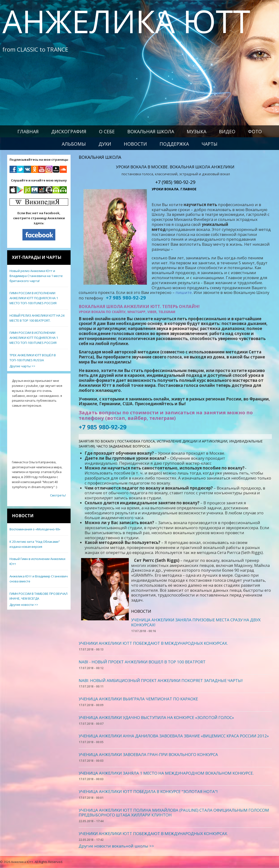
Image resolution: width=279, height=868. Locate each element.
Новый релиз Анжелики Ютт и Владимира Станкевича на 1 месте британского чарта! (36, 276)
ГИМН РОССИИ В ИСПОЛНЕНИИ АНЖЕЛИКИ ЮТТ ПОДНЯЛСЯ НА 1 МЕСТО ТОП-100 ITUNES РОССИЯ (34, 298)
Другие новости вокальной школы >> (116, 846)
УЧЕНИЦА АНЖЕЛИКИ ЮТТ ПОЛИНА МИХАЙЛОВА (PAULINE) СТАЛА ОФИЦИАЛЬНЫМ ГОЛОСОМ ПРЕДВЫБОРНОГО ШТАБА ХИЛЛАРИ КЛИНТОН (174, 813)
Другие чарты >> (22, 366)
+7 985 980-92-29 (103, 427)
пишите (184, 292)
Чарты (209, 144)
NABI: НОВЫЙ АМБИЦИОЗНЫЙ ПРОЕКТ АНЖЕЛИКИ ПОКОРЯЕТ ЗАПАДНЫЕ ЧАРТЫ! (161, 680)
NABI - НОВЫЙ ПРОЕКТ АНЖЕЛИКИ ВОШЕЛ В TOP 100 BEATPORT (142, 662)
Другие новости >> (24, 605)
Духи (105, 144)
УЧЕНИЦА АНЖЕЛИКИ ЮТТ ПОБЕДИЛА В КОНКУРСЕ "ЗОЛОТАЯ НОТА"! (148, 791)
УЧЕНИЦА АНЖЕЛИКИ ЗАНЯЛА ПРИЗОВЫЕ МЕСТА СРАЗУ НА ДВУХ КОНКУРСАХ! (196, 622)
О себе (107, 131)
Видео (227, 131)
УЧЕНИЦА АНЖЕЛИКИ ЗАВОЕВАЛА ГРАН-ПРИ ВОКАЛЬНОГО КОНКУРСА (148, 754)
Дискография (69, 131)
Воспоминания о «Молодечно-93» (35, 529)
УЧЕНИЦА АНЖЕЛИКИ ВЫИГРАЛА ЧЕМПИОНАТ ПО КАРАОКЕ (138, 699)
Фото (255, 131)
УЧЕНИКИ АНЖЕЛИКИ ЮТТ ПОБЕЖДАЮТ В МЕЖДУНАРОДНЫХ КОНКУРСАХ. (153, 643)
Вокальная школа (151, 131)
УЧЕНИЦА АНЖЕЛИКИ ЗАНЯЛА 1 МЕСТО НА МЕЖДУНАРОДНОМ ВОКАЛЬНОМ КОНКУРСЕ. (166, 773)
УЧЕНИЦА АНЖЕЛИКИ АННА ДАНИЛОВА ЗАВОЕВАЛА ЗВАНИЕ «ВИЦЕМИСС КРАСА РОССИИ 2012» (174, 736)
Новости (135, 144)
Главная (28, 131)
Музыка (196, 131)
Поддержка (174, 144)
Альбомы (74, 144)
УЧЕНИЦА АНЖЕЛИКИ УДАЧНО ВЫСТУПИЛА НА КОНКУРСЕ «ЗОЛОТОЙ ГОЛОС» (156, 717)
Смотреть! (58, 495)
